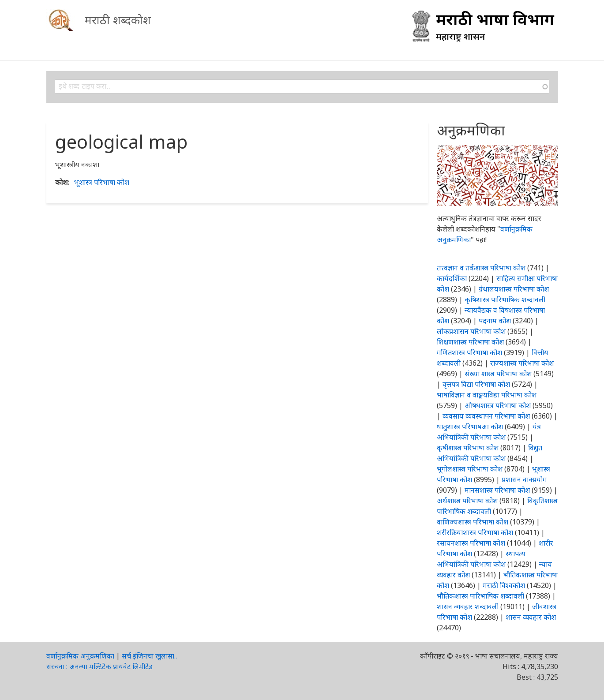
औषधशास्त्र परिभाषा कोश (498, 405)
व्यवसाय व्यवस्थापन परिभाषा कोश (486, 416)
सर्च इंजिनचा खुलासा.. (149, 656)
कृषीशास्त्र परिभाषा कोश (468, 448)
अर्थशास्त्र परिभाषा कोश (467, 501)
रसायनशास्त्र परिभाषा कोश (471, 543)
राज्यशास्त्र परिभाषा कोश (522, 363)
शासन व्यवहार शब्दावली (468, 606)
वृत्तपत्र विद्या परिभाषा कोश (476, 384)
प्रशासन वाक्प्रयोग (524, 479)
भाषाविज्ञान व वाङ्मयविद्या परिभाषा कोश (487, 395)
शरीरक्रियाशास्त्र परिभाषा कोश (475, 532)
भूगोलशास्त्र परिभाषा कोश (470, 469)
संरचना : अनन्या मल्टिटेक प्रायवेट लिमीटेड (99, 666)
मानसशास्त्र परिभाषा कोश (497, 490)
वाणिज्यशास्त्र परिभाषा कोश (473, 522)
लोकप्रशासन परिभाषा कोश (471, 331)
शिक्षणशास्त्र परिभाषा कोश (470, 342)
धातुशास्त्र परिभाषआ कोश (470, 427)
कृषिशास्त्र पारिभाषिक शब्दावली (505, 299)
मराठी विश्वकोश (504, 585)
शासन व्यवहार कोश (531, 617)
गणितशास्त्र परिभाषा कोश (469, 352)
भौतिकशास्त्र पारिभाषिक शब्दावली (480, 596)
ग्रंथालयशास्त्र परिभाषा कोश (514, 289)
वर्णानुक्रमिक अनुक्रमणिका (80, 656)
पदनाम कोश (495, 321)
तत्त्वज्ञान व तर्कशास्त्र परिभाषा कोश (481, 268)
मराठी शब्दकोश (118, 20)
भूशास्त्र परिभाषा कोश (102, 182)
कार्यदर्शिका (452, 278)
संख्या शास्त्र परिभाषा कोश (498, 374)
